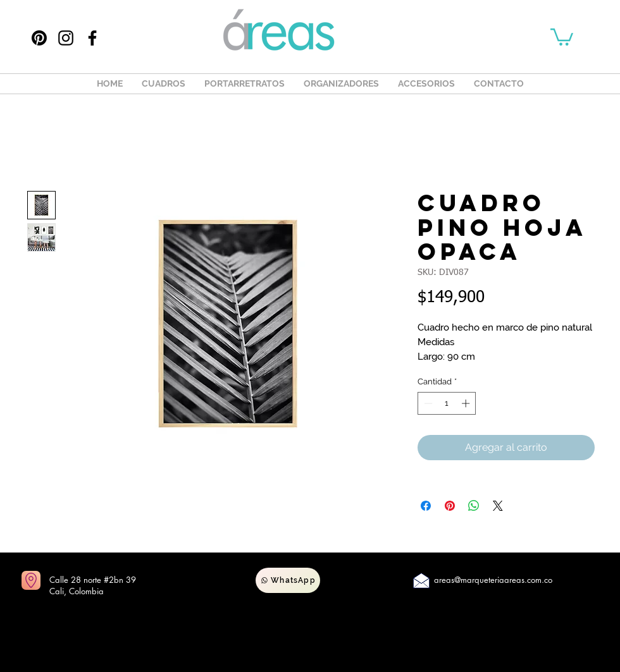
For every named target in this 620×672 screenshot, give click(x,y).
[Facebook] (92, 38)
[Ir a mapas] (31, 580)
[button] (562, 36)
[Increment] (467, 403)
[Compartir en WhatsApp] (474, 506)
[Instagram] (66, 38)
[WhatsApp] (288, 580)
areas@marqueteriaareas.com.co (493, 580)
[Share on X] (498, 506)
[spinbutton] (447, 403)
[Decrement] (427, 403)
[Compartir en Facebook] (426, 506)
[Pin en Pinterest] (450, 506)
